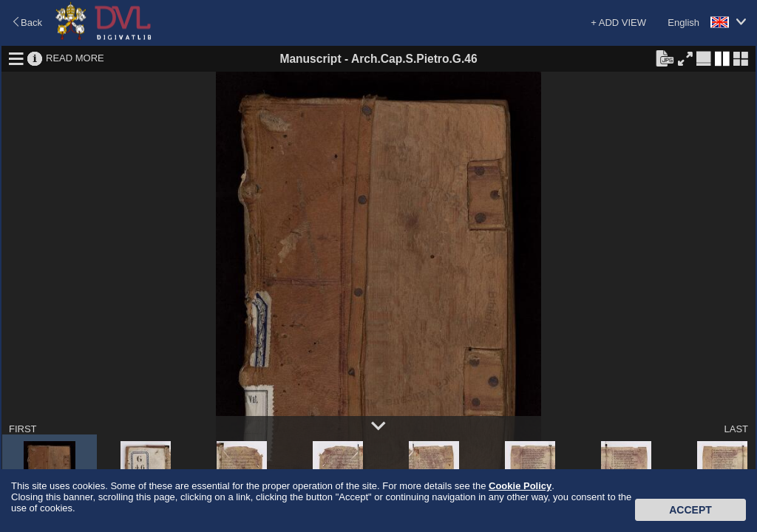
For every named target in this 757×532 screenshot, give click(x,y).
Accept (690, 510)
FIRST (23, 429)
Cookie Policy (520, 486)
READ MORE (75, 58)
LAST (736, 429)
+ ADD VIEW (618, 23)
